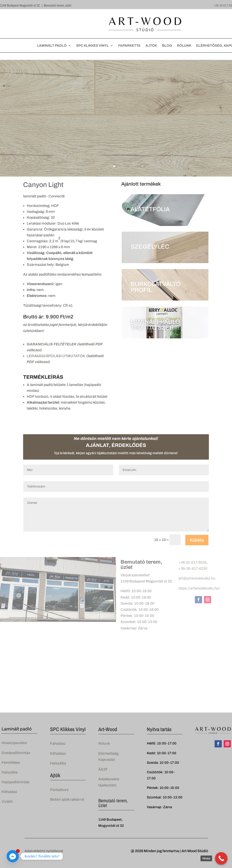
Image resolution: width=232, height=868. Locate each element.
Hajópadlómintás (16, 782)
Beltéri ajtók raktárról (67, 799)
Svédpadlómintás (16, 753)
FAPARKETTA (129, 46)
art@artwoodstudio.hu (197, 578)
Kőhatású (9, 792)
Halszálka (10, 772)
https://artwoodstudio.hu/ (199, 588)
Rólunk (104, 743)
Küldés (197, 540)
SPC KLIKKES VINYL (92, 46)
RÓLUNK (184, 46)
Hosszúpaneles (14, 743)
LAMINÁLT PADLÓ (52, 46)
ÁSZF (103, 769)
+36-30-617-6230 (193, 569)
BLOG (167, 46)
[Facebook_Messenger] (13, 856)
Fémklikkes (11, 763)
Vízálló (7, 801)
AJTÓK (151, 46)
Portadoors (59, 790)
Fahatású (58, 743)
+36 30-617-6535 (193, 562)
